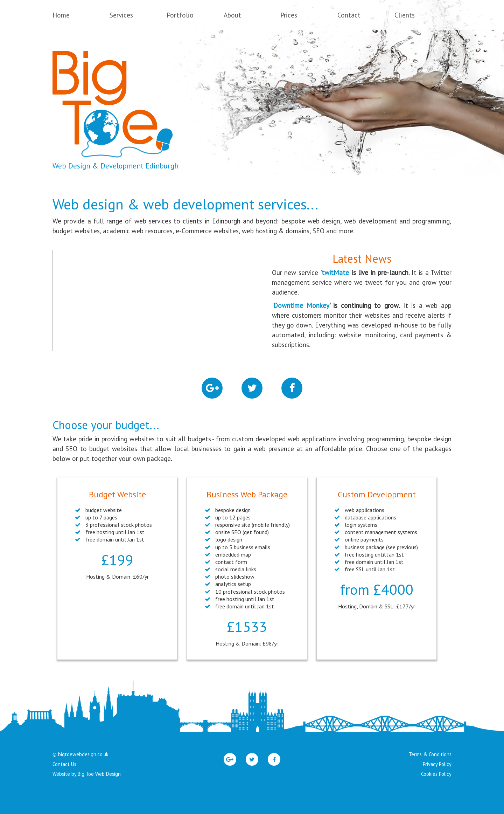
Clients (405, 15)
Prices (289, 15)
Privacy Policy (437, 764)
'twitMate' (335, 273)
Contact (349, 15)
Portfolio (180, 15)
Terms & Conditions (430, 754)
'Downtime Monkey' (301, 305)
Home (61, 15)
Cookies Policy (436, 774)
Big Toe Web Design (99, 774)
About (232, 15)
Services (121, 15)
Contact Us (64, 764)
